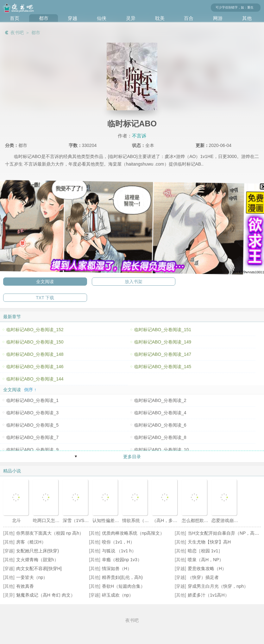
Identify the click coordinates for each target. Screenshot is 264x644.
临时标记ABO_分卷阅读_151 (163, 330)
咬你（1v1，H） (118, 542)
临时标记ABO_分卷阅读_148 (35, 354)
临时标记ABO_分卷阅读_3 (32, 413)
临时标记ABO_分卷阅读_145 (163, 367)
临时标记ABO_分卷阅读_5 (32, 425)
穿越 (72, 18)
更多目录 (132, 457)
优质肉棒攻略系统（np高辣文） (133, 533)
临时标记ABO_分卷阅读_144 (35, 379)
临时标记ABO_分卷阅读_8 (160, 437)
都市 (44, 18)
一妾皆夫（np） (32, 577)
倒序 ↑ (30, 390)
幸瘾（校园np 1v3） (122, 560)
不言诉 (139, 136)
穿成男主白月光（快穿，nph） (218, 586)
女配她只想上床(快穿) (38, 551)
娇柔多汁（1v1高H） (208, 595)
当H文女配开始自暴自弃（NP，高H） (225, 533)
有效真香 (25, 586)
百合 (189, 18)
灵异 (131, 18)
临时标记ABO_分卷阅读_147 (163, 354)
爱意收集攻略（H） (207, 568)
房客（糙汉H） (31, 542)
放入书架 (134, 282)
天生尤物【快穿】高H (209, 542)
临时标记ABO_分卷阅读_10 (162, 450)
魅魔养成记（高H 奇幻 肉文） (46, 595)
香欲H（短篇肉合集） (123, 586)
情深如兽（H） (117, 568)
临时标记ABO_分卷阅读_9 (32, 450)
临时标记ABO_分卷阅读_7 (32, 437)
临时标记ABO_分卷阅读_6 (160, 425)
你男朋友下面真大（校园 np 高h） (50, 533)
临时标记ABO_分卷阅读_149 (163, 342)
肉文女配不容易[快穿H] (39, 568)
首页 (15, 18)
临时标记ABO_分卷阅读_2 (160, 400)
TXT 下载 (45, 298)
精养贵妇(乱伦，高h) (122, 577)
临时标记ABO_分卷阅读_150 (35, 342)
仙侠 (102, 18)
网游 (218, 18)
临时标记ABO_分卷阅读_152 (35, 330)
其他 (247, 18)
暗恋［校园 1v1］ (205, 551)
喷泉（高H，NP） (206, 560)
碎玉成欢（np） (118, 595)
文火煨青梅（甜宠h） (37, 560)
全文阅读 (45, 282)
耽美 (160, 18)
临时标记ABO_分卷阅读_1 (32, 400)
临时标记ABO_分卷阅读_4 (160, 413)
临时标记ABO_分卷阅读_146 (35, 367)
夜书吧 (17, 33)
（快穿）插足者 (203, 577)
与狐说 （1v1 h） (119, 551)
